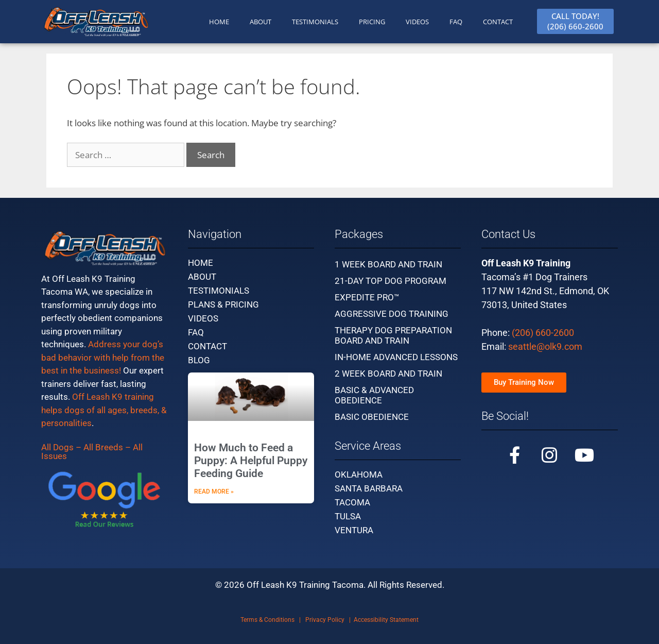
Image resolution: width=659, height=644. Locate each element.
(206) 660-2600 (543, 333)
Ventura (354, 530)
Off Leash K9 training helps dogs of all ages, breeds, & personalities (104, 410)
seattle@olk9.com (545, 346)
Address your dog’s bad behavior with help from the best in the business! (103, 357)
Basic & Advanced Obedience (374, 395)
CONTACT (498, 22)
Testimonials (219, 291)
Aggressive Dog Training (392, 314)
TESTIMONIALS (315, 22)
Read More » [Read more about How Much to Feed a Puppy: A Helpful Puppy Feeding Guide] (214, 492)
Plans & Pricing (223, 304)
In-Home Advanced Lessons (396, 357)
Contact (207, 346)
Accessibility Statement (386, 620)
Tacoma (352, 502)
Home (201, 263)
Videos (417, 22)
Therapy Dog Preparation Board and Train (393, 335)
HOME (219, 22)
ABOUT (261, 22)
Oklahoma (359, 474)
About (202, 277)
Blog (199, 360)
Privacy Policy (325, 620)
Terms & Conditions (267, 620)
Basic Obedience (372, 417)
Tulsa (348, 516)
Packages (359, 234)
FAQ (456, 22)
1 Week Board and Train (388, 264)
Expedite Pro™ (367, 297)
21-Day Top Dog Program (391, 281)
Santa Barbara (369, 488)
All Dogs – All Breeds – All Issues (92, 452)
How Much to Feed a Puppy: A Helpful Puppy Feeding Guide (251, 461)
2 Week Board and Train (388, 374)
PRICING (372, 22)
